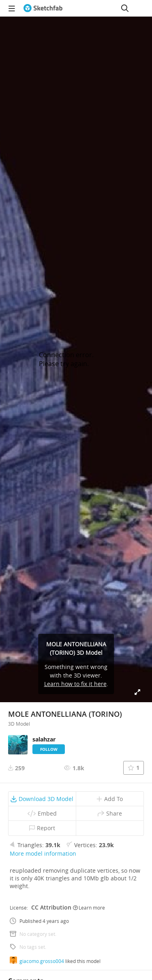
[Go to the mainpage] (43, 8)
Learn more (89, 908)
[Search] (125, 8)
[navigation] (12, 8)
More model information (43, 853)
